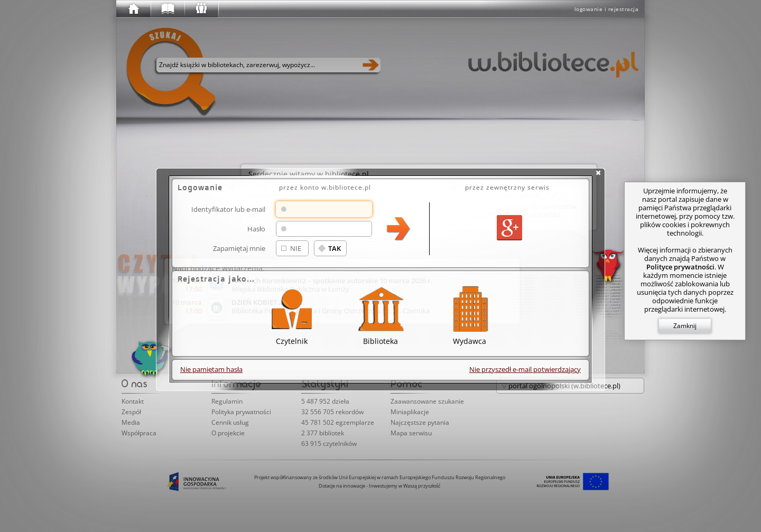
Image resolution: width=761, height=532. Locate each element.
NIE (296, 248)
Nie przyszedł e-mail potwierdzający (525, 369)
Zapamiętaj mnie (239, 248)
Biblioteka (380, 314)
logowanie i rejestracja (607, 9)
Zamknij (685, 326)
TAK (335, 248)
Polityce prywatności (680, 267)
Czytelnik (292, 314)
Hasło (256, 228)
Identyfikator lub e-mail (228, 209)
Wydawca (469, 314)
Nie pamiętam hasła (211, 369)
